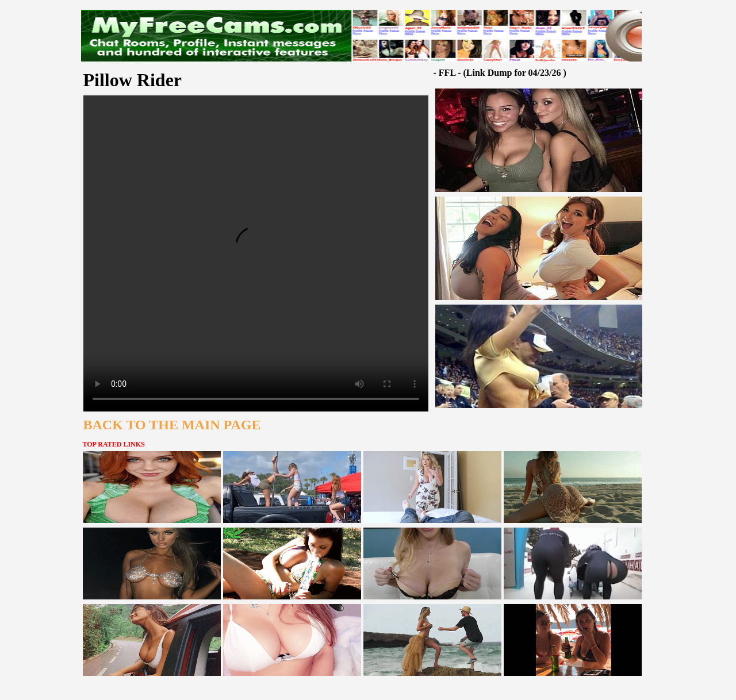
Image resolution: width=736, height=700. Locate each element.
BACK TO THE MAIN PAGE (172, 425)
